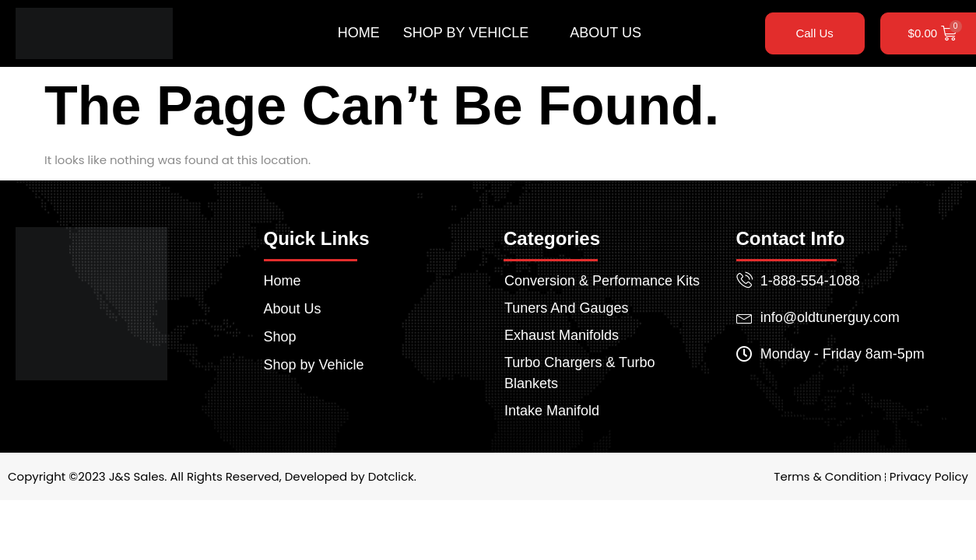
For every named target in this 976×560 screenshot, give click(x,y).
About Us (606, 33)
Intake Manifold (552, 411)
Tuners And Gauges (566, 308)
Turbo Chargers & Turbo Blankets (579, 373)
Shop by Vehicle (472, 33)
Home (359, 33)
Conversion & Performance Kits (602, 281)
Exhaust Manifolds (562, 335)
